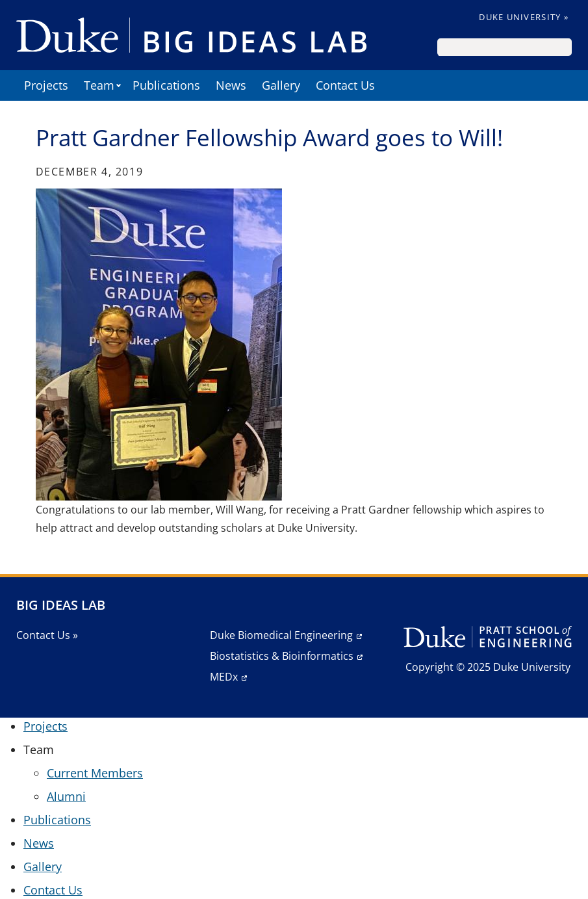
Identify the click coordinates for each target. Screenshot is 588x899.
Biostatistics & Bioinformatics (282, 656)
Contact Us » (47, 635)
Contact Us (345, 85)
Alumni (66, 796)
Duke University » (524, 17)
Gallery (281, 85)
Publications (166, 85)
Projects (46, 85)
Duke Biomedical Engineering (281, 635)
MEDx (224, 677)
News (231, 85)
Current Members (95, 773)
